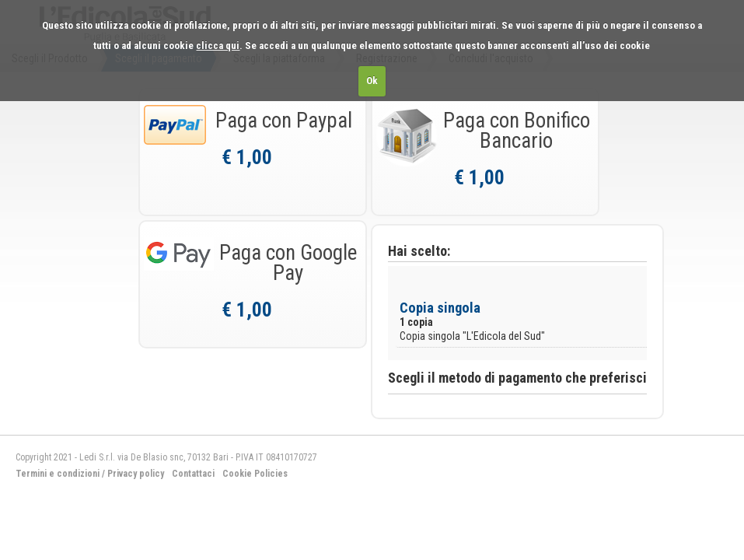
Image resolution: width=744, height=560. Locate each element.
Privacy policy (136, 474)
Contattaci (193, 474)
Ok (372, 80)
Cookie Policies (255, 474)
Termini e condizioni (58, 474)
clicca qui (218, 45)
